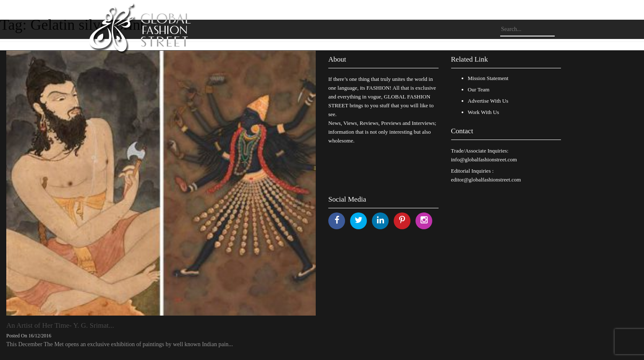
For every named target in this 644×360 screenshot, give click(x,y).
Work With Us (484, 112)
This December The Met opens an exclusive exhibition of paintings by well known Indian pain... (120, 344)
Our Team (479, 89)
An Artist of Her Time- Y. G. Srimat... (60, 325)
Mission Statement (488, 78)
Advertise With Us (488, 101)
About (337, 59)
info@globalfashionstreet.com (484, 159)
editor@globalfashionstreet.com (486, 180)
